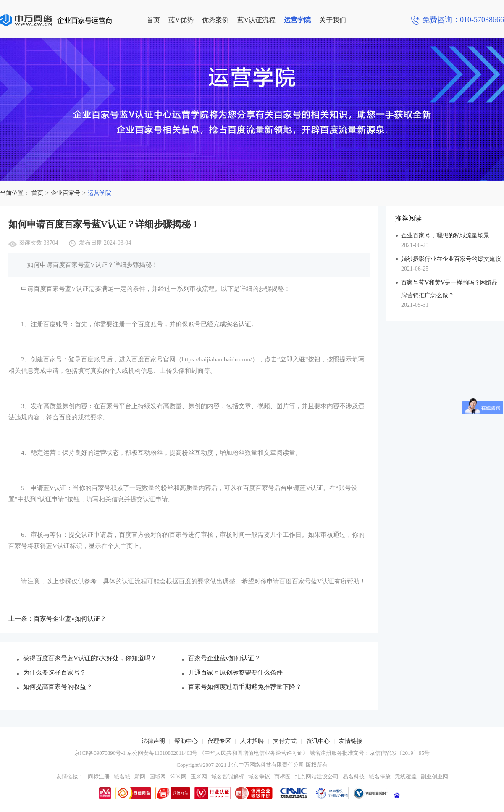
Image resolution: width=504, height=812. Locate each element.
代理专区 (219, 741)
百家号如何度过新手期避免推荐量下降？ (245, 687)
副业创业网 (434, 776)
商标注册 (99, 776)
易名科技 (354, 776)
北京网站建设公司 (317, 776)
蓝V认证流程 (257, 20)
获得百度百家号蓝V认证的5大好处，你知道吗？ (90, 658)
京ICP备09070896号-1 (100, 753)
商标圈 (282, 776)
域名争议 (259, 776)
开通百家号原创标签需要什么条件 (235, 672)
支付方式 (285, 741)
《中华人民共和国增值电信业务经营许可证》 (254, 753)
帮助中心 (186, 741)
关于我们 (333, 20)
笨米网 (178, 776)
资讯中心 (318, 741)
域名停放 (380, 776)
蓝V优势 (181, 20)
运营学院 (297, 20)
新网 (140, 776)
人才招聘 (252, 741)
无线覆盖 (406, 776)
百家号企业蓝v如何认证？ (224, 658)
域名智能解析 (228, 776)
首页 (153, 20)
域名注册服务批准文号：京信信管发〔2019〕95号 (370, 753)
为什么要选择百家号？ (55, 672)
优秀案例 (215, 20)
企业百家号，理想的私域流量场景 (445, 236)
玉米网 (199, 776)
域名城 (122, 776)
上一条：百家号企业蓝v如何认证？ (57, 619)
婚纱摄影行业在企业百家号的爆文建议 (451, 259)
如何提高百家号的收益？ (58, 687)
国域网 (158, 776)
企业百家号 (66, 193)
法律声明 (153, 741)
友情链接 (351, 741)
